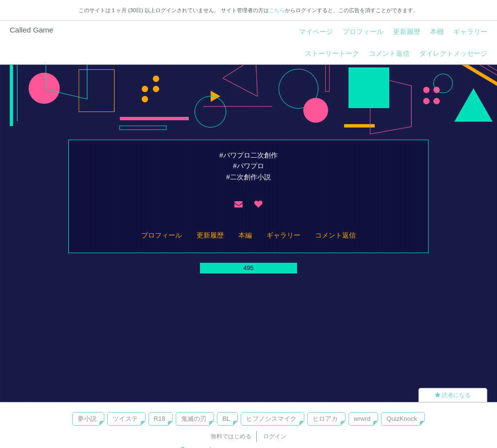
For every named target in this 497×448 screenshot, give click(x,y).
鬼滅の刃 (194, 419)
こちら (277, 10)
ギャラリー (470, 32)
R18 (160, 419)
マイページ (316, 32)
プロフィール (363, 32)
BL (226, 419)
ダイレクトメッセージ (453, 53)
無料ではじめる (231, 436)
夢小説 (87, 419)
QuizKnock (402, 419)
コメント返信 (389, 53)
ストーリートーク (332, 53)
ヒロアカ (325, 419)
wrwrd (362, 419)
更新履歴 (407, 32)
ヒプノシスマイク (271, 419)
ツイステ (125, 419)
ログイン (275, 436)
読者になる (453, 395)
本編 (245, 235)
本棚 (437, 32)
